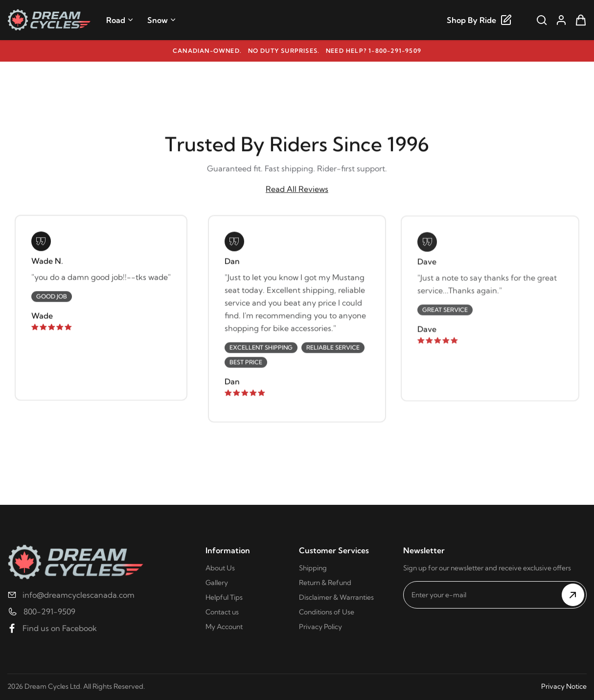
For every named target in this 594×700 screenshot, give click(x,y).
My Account (224, 627)
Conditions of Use (327, 612)
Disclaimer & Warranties (336, 597)
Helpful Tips (224, 597)
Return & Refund (325, 583)
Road (120, 20)
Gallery (217, 583)
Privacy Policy (320, 627)
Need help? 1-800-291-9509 (374, 51)
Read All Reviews (297, 189)
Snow (162, 20)
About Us (220, 568)
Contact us (222, 612)
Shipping (313, 568)
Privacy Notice (564, 686)
